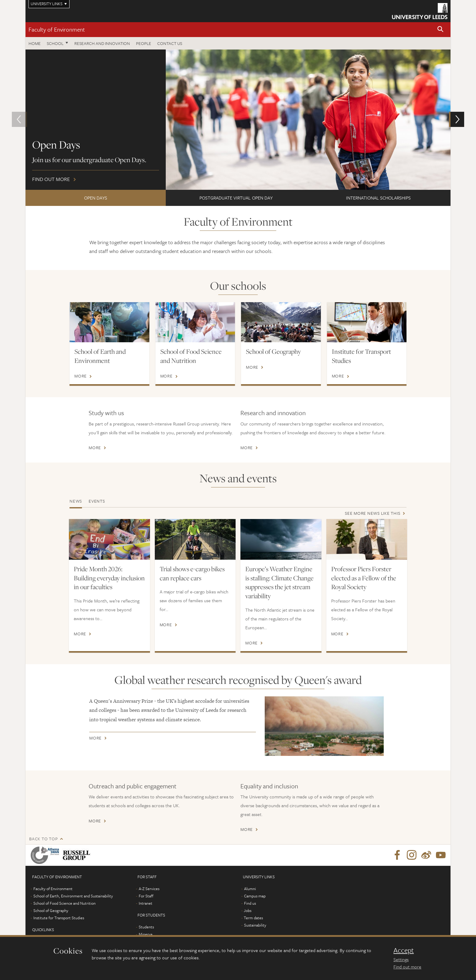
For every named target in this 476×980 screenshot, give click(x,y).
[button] (440, 30)
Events (97, 501)
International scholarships (378, 198)
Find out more (238, 120)
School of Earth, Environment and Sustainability (73, 896)
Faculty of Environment (57, 29)
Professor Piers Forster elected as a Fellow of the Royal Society (364, 578)
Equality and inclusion (269, 786)
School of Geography (273, 351)
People (144, 43)
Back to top (43, 839)
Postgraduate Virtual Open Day (236, 198)
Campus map (255, 896)
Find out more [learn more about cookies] (407, 967)
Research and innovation (102, 43)
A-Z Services (149, 889)
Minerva (146, 934)
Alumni (250, 889)
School (55, 43)
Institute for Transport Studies (361, 356)
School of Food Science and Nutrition (191, 356)
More (81, 376)
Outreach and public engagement (133, 786)
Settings (401, 959)
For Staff (146, 896)
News (76, 501)
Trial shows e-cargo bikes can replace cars (192, 573)
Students (146, 927)
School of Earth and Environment (100, 356)
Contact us (170, 43)
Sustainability (255, 925)
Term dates (253, 918)
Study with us (106, 413)
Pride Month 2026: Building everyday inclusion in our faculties (109, 578)
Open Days (96, 198)
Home (35, 43)
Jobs (248, 910)
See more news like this (372, 513)
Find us (250, 903)
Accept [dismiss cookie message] (404, 950)
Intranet (146, 903)
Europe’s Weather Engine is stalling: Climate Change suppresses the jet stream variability (279, 582)
